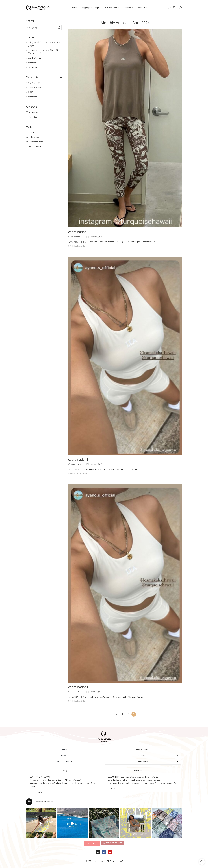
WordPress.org (36, 146)
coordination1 (78, 460)
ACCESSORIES (111, 8)
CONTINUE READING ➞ (78, 246)
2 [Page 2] (128, 714)
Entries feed (34, 137)
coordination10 (34, 67)
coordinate (32, 97)
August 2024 (35, 112)
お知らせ (32, 92)
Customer (127, 8)
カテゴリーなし (35, 83)
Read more (37, 792)
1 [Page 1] (122, 714)
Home (74, 8)
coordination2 (78, 232)
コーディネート (35, 87)
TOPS (65, 755)
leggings (86, 8)
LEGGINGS (65, 749)
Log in (32, 132)
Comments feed (36, 142)
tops (97, 8)
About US (141, 8)
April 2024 (34, 117)
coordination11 (34, 58)
